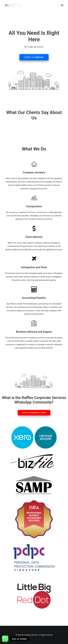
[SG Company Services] (13, 5)
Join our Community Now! (34, 413)
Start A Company (34, 57)
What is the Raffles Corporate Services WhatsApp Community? (34, 400)
